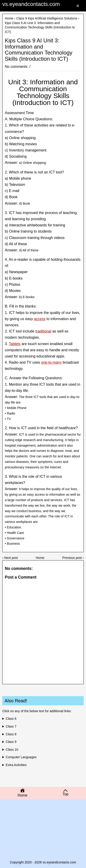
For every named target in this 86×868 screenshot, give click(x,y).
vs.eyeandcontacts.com (31, 4)
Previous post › (73, 558)
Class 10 (12, 750)
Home (9, 18)
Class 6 (11, 719)
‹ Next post (10, 558)
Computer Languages (21, 757)
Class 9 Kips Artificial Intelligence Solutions (47, 18)
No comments (17, 67)
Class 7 (11, 726)
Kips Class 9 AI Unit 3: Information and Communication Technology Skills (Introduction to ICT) (39, 50)
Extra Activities (16, 765)
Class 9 (11, 742)
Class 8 (11, 734)
